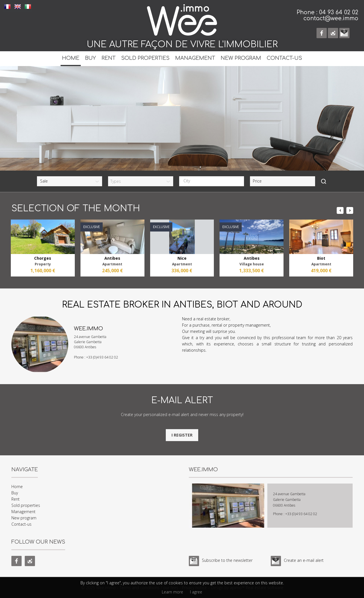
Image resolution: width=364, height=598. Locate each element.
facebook (322, 33)
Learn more (172, 592)
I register (182, 435)
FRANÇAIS (7, 6)
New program (241, 58)
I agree (196, 592)
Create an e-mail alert (304, 560)
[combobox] (212, 181)
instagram (333, 33)
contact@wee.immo (331, 18)
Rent (108, 58)
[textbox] (213, 181)
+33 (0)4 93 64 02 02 (102, 357)
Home (71, 58)
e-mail (344, 33)
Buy (90, 58)
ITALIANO (28, 6)
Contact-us (284, 58)
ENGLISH (18, 6)
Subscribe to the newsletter (227, 560)
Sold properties (145, 58)
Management (195, 58)
